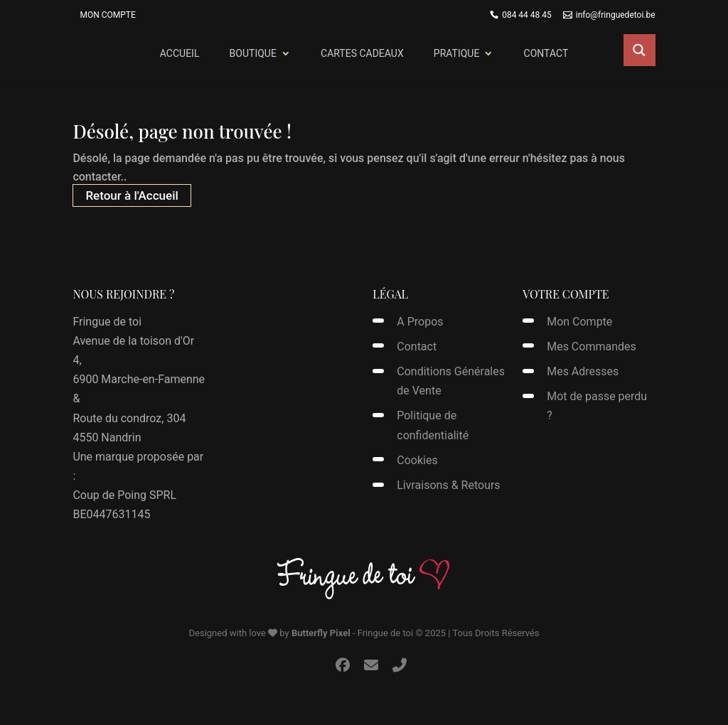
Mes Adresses (583, 371)
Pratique (457, 53)
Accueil (180, 53)
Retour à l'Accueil (132, 195)
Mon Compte (107, 15)
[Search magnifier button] (639, 50)
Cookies (417, 460)
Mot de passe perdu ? (597, 406)
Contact (546, 53)
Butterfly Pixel (321, 633)
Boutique (253, 53)
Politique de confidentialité (433, 425)
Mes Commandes (591, 347)
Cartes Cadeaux (362, 53)
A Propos (420, 322)
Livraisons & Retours (448, 485)
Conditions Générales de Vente (451, 381)
